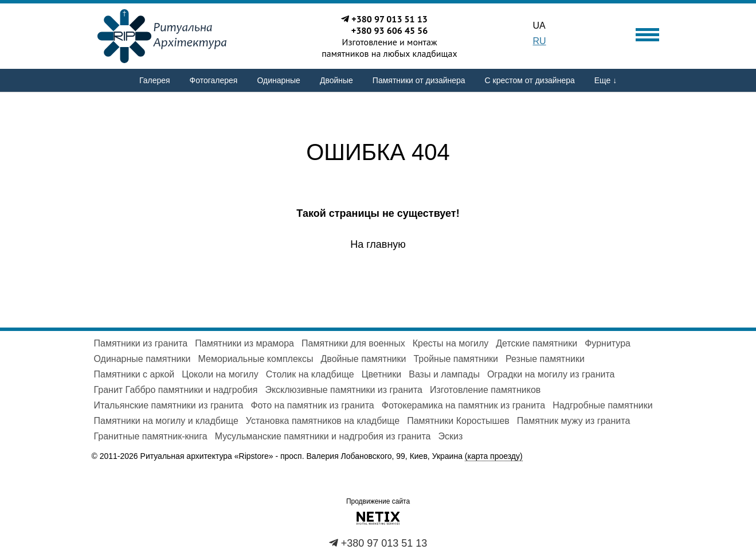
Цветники (382, 374)
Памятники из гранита (141, 343)
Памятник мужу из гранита (573, 421)
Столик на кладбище (310, 374)
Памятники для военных (353, 343)
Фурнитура (608, 343)
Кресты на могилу (451, 343)
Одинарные (278, 80)
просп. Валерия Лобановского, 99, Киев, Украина (401, 456)
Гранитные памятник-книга (151, 436)
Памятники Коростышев (458, 421)
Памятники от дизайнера (419, 80)
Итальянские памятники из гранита (169, 405)
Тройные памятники (456, 359)
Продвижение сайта (378, 501)
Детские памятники (536, 343)
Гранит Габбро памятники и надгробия (176, 390)
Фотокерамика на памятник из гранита (463, 405)
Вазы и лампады (444, 374)
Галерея (155, 80)
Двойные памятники (364, 359)
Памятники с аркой (134, 374)
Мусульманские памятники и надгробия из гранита (323, 436)
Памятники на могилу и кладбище (166, 421)
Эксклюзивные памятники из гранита (344, 390)
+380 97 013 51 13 (389, 19)
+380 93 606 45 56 (390, 30)
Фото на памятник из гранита (312, 405)
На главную (378, 244)
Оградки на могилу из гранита (551, 374)
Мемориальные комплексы (255, 359)
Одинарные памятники (142, 359)
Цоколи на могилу (220, 374)
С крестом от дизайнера (530, 80)
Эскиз (451, 436)
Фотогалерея (214, 80)
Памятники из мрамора (244, 343)
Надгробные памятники (603, 405)
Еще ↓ (606, 80)
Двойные (336, 80)
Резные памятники (545, 359)
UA (539, 26)
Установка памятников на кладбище (323, 421)
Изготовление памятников (485, 390)
